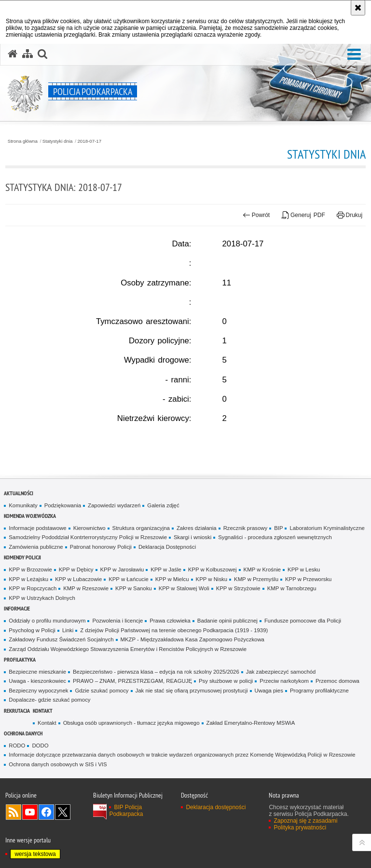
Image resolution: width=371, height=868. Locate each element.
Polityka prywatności (300, 827)
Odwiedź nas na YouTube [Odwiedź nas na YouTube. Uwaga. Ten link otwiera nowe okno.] (30, 812)
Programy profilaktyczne (319, 691)
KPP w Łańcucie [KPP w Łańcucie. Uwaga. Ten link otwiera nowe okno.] (129, 579)
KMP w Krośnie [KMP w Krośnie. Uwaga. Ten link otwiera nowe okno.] (262, 570)
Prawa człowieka (170, 621)
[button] (354, 55)
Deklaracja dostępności (216, 807)
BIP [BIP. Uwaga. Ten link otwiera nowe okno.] (278, 528)
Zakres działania (197, 528)
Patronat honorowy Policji (101, 547)
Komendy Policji (22, 557)
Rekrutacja (17, 711)
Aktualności (19, 493)
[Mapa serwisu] (27, 54)
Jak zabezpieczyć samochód (281, 672)
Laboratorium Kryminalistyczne (327, 528)
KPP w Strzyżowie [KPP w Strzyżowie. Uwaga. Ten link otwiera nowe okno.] (238, 588)
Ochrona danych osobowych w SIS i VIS (58, 764)
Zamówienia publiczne (36, 547)
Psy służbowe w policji (226, 681)
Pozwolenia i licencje (117, 621)
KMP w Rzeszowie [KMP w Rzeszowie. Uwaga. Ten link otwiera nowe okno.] (86, 588)
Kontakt (43, 711)
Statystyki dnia (58, 141)
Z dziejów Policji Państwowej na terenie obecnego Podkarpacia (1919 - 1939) (174, 630)
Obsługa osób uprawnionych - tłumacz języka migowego (131, 723)
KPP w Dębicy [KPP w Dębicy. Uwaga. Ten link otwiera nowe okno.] (76, 570)
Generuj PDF (303, 215)
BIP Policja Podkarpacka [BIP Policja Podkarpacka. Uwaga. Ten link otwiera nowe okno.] (126, 811)
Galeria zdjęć (163, 505)
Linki (68, 630)
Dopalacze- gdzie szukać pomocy (49, 700)
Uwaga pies (269, 691)
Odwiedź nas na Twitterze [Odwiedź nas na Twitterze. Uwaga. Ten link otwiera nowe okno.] (63, 812)
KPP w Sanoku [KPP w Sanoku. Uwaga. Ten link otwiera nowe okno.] (134, 588)
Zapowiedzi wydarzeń (114, 505)
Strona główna (23, 141)
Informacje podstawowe (37, 528)
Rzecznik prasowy (246, 528)
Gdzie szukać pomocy (102, 691)
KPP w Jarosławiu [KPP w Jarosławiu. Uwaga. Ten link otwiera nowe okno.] (122, 570)
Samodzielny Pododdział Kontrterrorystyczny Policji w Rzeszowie (88, 537)
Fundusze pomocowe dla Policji (303, 621)
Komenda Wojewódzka (30, 516)
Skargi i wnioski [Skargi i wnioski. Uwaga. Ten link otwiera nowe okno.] (192, 537)
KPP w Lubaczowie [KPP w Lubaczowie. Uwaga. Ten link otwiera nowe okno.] (78, 579)
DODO (40, 746)
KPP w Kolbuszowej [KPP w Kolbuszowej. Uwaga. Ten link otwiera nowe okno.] (213, 570)
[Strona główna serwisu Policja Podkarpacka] (13, 54)
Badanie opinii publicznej (227, 621)
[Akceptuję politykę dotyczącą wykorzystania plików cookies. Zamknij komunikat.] (358, 8)
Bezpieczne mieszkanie (37, 672)
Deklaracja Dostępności (167, 547)
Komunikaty (23, 505)
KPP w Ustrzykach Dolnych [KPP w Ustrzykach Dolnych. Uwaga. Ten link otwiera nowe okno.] (42, 598)
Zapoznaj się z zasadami (305, 821)
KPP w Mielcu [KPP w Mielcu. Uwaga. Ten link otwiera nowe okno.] (172, 579)
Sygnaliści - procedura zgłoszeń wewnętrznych (275, 537)
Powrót (256, 215)
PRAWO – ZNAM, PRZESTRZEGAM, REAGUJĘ (132, 681)
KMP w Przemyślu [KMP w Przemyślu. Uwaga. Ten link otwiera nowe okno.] (256, 579)
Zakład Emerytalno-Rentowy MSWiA (251, 723)
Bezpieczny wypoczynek (38, 691)
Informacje (17, 608)
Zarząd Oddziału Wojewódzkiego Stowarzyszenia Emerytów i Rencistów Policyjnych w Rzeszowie (128, 649)
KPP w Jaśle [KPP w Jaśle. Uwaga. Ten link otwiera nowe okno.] (166, 570)
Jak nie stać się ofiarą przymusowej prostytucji (192, 691)
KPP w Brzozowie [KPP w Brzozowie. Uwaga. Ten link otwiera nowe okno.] (30, 570)
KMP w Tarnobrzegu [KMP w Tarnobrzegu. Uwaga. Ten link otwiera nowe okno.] (292, 588)
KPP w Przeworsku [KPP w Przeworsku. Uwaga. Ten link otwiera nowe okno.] (308, 579)
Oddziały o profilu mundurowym (47, 621)
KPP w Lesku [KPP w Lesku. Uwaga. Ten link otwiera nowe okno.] (304, 570)
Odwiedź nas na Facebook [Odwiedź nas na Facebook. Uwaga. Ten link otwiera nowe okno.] (46, 812)
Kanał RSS (14, 812)
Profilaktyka (20, 659)
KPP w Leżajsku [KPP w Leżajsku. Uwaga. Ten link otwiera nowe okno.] (28, 579)
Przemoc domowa (337, 681)
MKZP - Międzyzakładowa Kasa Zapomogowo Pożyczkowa (192, 639)
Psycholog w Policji (32, 630)
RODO (17, 746)
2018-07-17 (89, 141)
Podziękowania (63, 505)
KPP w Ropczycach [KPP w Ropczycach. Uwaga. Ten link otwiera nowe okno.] (33, 588)
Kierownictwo (89, 528)
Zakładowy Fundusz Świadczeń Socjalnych (61, 639)
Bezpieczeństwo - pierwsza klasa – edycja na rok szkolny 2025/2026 (156, 672)
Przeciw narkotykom (284, 681)
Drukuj (350, 215)
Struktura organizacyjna (141, 528)
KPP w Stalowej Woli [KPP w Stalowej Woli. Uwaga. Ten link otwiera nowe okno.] (184, 588)
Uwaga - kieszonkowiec (37, 681)
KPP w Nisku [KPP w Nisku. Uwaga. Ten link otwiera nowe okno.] (212, 579)
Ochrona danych (23, 733)
